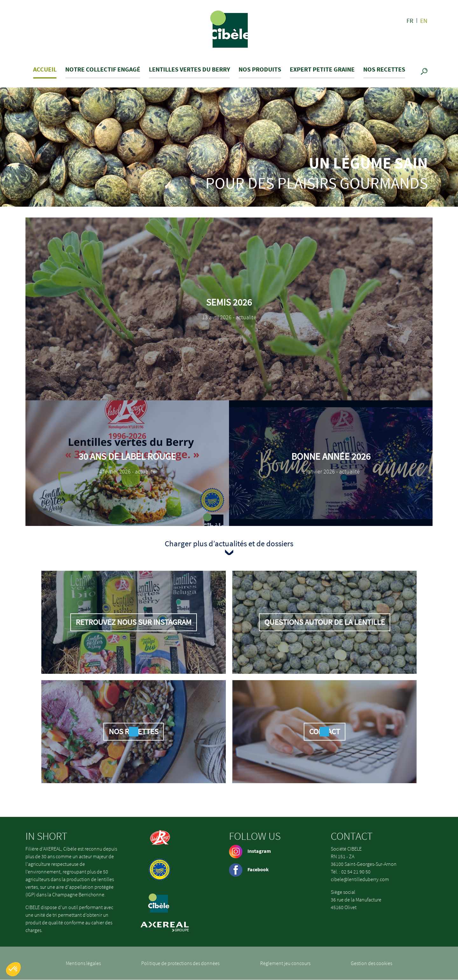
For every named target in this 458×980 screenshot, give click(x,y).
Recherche (425, 72)
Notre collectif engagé (103, 69)
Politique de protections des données (180, 963)
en (424, 21)
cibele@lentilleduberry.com (360, 879)
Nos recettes (384, 69)
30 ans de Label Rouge (127, 456)
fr (410, 21)
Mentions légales (83, 963)
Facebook (249, 869)
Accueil (45, 69)
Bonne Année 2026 (331, 456)
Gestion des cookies (371, 963)
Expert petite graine (322, 69)
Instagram (250, 851)
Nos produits (260, 69)
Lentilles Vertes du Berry (189, 69)
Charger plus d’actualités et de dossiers (229, 543)
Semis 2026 (229, 302)
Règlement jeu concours (285, 963)
